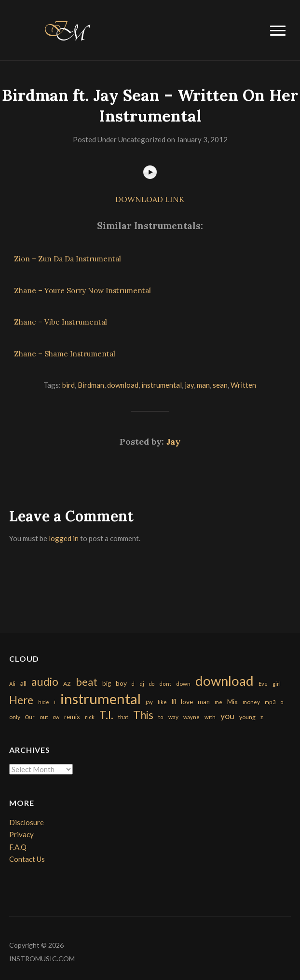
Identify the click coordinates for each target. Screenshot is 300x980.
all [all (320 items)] (23, 683)
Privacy (21, 834)
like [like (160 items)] (162, 702)
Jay (173, 442)
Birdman (91, 385)
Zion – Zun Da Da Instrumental (68, 259)
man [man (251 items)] (204, 702)
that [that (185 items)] (123, 717)
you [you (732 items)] (227, 716)
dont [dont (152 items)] (165, 684)
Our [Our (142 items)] (30, 717)
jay (189, 385)
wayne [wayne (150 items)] (191, 717)
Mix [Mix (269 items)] (232, 702)
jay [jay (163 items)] (149, 702)
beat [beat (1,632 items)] (87, 682)
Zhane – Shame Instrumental (65, 354)
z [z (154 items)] (262, 717)
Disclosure (27, 822)
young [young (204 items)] (247, 717)
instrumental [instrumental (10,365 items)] (101, 699)
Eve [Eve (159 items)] (263, 684)
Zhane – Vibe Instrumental (61, 322)
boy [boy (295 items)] (121, 683)
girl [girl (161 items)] (277, 684)
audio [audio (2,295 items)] (45, 682)
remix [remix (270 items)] (72, 717)
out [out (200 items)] (44, 717)
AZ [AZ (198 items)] (67, 684)
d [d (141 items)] (133, 684)
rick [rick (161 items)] (90, 717)
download (123, 385)
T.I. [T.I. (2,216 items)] (106, 715)
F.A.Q (18, 847)
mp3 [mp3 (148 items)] (270, 702)
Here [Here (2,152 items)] (21, 700)
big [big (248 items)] (107, 683)
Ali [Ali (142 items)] (12, 684)
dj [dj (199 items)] (142, 684)
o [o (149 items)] (282, 702)
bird (68, 385)
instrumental (162, 385)
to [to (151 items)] (161, 717)
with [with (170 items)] (210, 717)
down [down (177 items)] (183, 683)
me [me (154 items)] (218, 702)
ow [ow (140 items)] (56, 717)
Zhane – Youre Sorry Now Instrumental (82, 291)
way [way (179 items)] (173, 717)
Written (243, 385)
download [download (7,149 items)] (225, 681)
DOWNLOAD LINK (150, 199)
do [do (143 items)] (152, 684)
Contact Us (27, 859)
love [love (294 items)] (187, 701)
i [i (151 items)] (55, 702)
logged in (64, 538)
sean (220, 385)
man (203, 385)
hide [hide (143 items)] (44, 702)
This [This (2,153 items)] (143, 715)
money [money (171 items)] (251, 702)
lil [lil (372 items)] (174, 701)
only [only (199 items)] (15, 717)
